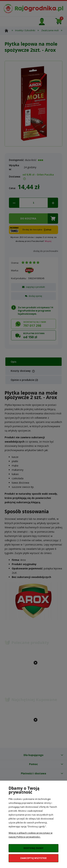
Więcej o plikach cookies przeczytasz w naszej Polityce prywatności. (31, 835)
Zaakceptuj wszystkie (33, 858)
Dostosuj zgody (33, 848)
